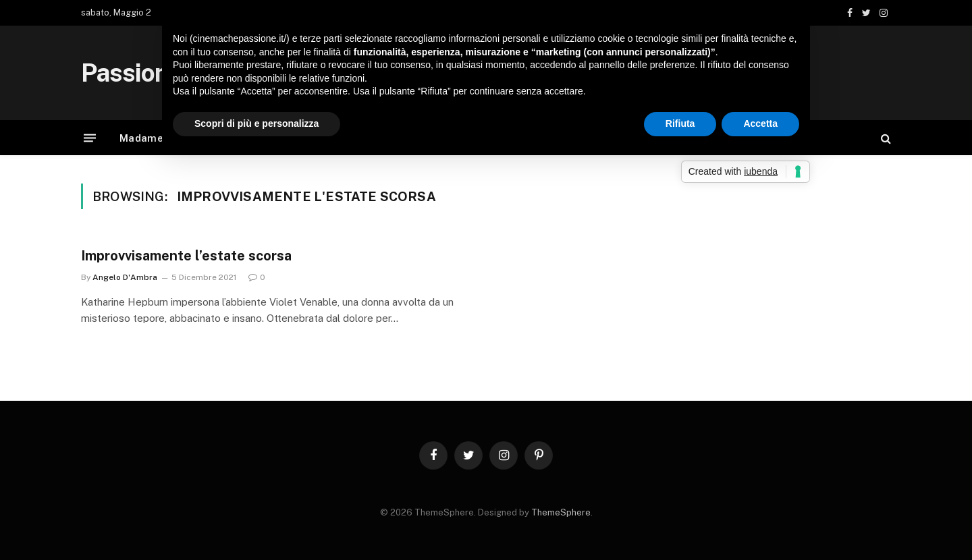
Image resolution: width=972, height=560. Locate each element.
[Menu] (90, 138)
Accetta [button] (760, 123)
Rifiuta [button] (680, 123)
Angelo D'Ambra (125, 277)
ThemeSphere (561, 512)
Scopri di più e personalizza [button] (256, 123)
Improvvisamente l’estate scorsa (186, 256)
